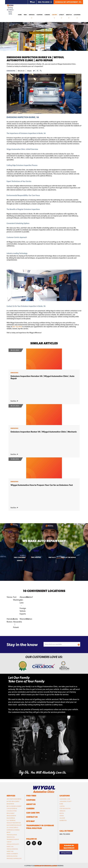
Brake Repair (10, 803)
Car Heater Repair (12, 807)
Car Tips (54, 15)
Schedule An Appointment (69, 845)
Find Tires (31, 794)
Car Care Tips (33, 811)
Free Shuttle (36, 557)
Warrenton (24, 618)
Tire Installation (12, 834)
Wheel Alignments (12, 852)
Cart (32, 2)
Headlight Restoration (14, 822)
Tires (25, 15)
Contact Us (32, 816)
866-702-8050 (17, 327)
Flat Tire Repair (11, 819)
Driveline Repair (11, 814)
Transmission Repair (13, 838)
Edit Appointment (66, 852)
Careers (47, 15)
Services (32, 15)
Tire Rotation (11, 836)
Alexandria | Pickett (66, 800)
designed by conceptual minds (46, 865)
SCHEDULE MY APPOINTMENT (68, 2)
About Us (69, 15)
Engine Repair (11, 817)
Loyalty (61, 15)
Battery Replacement (13, 800)
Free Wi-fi (52, 557)
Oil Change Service (12, 826)
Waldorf (29, 597)
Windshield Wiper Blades (14, 857)
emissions (11, 71)
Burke (15, 618)
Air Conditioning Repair (14, 798)
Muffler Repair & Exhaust (14, 824)
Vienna (9, 597)
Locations (77, 15)
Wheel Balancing (12, 855)
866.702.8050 (45, 2)
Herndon (10, 618)
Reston (9, 621)
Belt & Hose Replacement (14, 805)
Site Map (30, 820)
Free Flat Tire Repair (68, 557)
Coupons (40, 15)
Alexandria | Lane (65, 798)
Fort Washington (65, 807)
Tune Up (9, 841)
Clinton (29, 618)
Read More (14, 401)
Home (20, 15)
